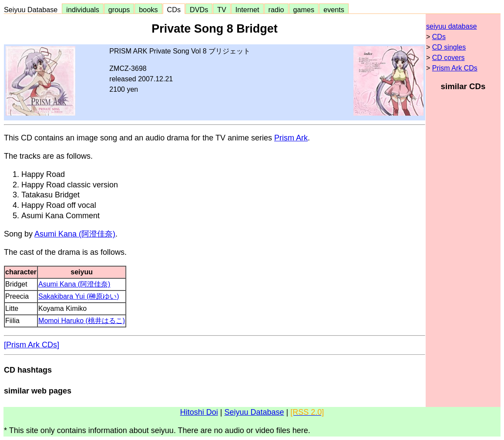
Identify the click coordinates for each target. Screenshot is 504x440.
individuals (83, 10)
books (148, 10)
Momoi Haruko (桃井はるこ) (82, 321)
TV (222, 10)
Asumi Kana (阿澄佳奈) (75, 234)
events (334, 10)
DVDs (199, 10)
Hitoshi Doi (199, 412)
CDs (174, 10)
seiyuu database (452, 26)
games (304, 10)
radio (276, 10)
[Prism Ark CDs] (32, 345)
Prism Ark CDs (455, 68)
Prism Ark (291, 138)
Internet (247, 10)
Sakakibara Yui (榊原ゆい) (79, 296)
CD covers (449, 58)
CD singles (449, 47)
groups (119, 10)
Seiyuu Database (33, 10)
